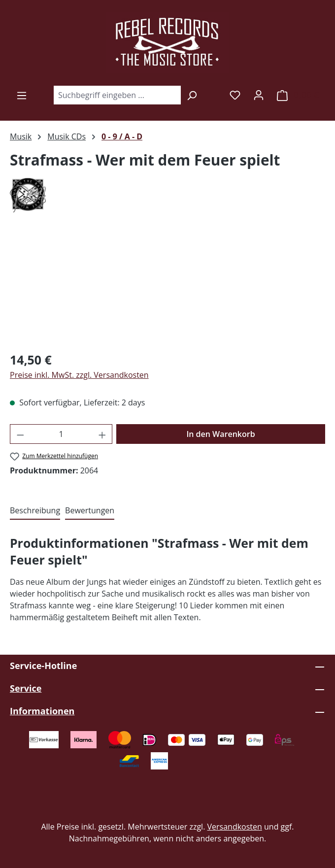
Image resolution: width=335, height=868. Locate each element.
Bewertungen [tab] (90, 510)
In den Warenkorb (220, 434)
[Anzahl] (61, 434)
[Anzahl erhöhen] (102, 434)
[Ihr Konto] (259, 95)
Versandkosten (235, 827)
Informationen (42, 711)
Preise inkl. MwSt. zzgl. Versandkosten (79, 375)
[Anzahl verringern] (20, 434)
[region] (167, 287)
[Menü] (22, 95)
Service (26, 688)
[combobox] (117, 95)
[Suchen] (192, 95)
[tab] (35, 511)
